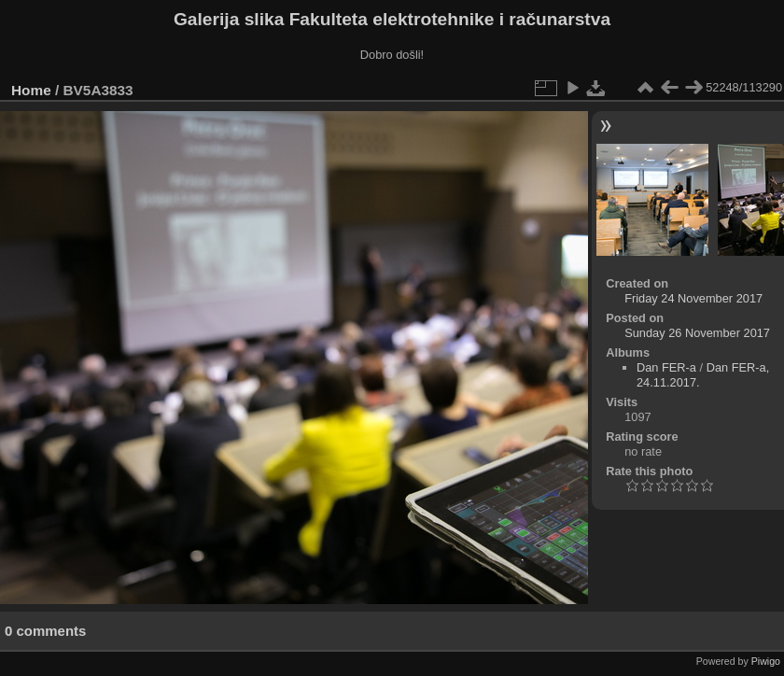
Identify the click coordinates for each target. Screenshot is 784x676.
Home (31, 90)
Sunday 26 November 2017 (697, 333)
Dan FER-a (666, 367)
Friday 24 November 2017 (693, 298)
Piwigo (766, 661)
